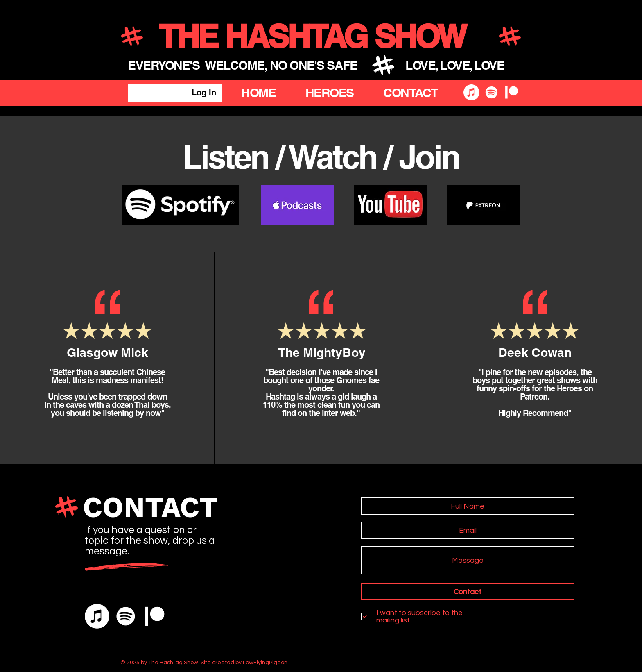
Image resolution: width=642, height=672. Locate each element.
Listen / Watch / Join (321, 157)
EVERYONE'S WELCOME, (199, 65)
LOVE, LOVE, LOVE (455, 65)
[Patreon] (512, 92)
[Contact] (468, 592)
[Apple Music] (471, 92)
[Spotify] (492, 92)
